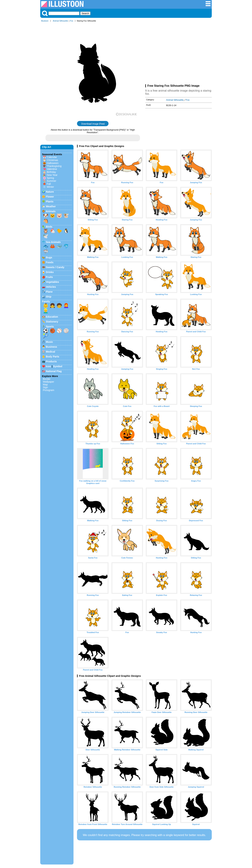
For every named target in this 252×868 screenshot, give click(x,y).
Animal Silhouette (60, 21)
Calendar (52, 157)
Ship (49, 297)
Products (51, 361)
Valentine (52, 169)
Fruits (49, 277)
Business (51, 347)
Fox (72, 21)
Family (46, 302)
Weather (51, 206)
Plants (50, 202)
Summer (51, 181)
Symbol (58, 366)
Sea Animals (53, 242)
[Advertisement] (178, 54)
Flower (50, 197)
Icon (48, 366)
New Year (52, 175)
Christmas (52, 160)
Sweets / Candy (55, 267)
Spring (50, 178)
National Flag (54, 371)
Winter (50, 187)
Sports (50, 327)
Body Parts (52, 357)
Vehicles (51, 287)
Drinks (50, 272)
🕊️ (46, 236)
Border (47, 379)
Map (45, 385)
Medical (50, 352)
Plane (49, 292)
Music (49, 342)
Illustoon (45, 21)
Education (52, 317)
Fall (49, 184)
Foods (50, 262)
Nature (50, 192)
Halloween (53, 163)
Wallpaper (48, 382)
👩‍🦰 (66, 306)
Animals (51, 211)
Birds (49, 227)
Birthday (51, 172)
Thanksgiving (54, 166)
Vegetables (52, 282)
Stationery (52, 322)
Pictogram (49, 390)
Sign (45, 387)
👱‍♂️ (46, 311)
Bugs (49, 257)
